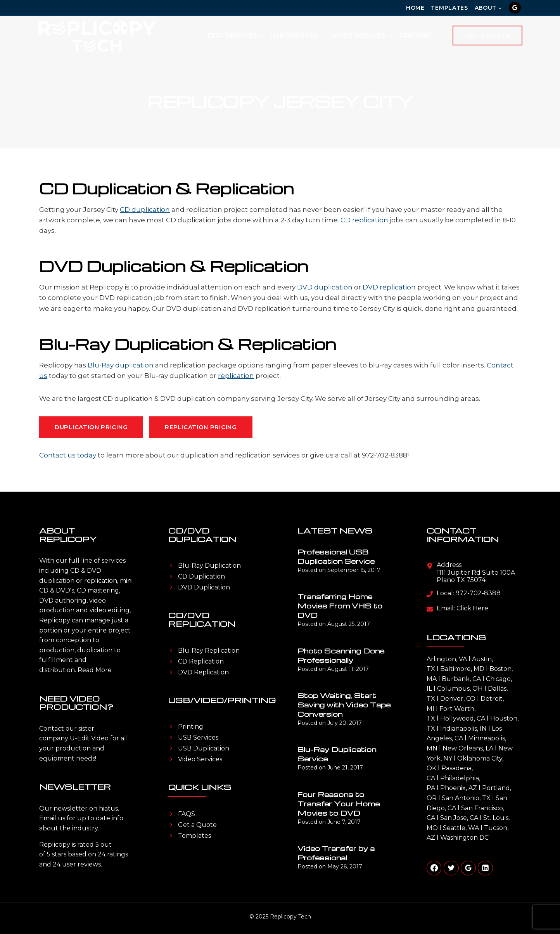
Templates (449, 8)
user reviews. (82, 864)
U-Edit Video (89, 738)
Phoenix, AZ (459, 788)
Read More (95, 670)
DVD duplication (325, 287)
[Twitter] (451, 868)
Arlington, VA (447, 659)
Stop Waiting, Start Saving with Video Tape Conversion (344, 704)
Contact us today (68, 455)
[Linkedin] (485, 868)
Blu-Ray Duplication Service (337, 754)
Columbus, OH (460, 689)
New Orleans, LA (468, 748)
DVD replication (389, 287)
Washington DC (464, 838)
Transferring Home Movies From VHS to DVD (340, 606)
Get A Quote (487, 36)
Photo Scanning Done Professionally (341, 655)
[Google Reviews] (515, 8)
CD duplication (145, 210)
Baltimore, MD (462, 669)
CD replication (364, 220)
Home (415, 8)
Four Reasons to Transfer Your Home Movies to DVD (339, 803)
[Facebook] (434, 868)
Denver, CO (458, 699)
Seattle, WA (461, 828)
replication (236, 376)
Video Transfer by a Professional (336, 853)
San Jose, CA (459, 818)
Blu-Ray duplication (121, 365)
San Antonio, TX (466, 798)
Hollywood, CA (463, 718)
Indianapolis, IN (463, 729)
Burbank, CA (461, 679)
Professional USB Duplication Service (336, 556)
